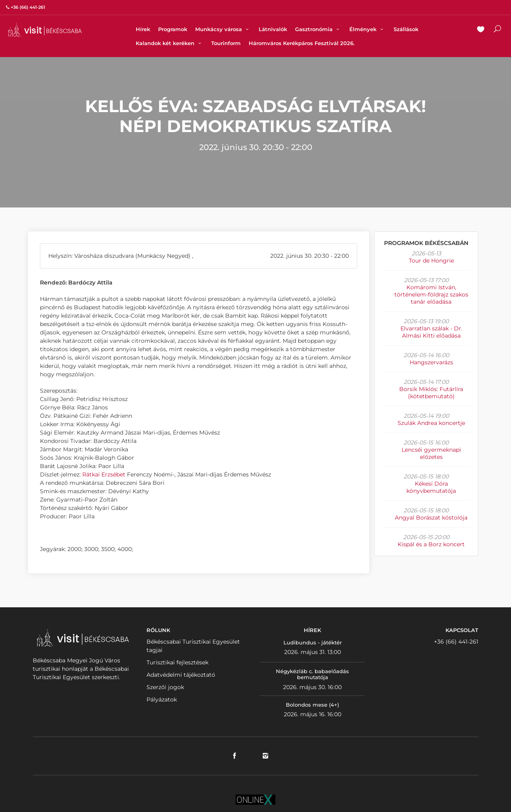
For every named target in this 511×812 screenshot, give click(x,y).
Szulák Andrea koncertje (431, 423)
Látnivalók (273, 29)
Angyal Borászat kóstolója (431, 518)
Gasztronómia (318, 29)
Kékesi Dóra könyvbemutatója (431, 487)
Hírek (143, 29)
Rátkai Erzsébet (104, 474)
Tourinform (226, 43)
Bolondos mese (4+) (312, 705)
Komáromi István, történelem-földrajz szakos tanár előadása (431, 294)
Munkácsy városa (223, 29)
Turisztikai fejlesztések (177, 662)
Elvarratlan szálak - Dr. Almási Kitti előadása (431, 332)
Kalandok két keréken (169, 43)
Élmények (367, 29)
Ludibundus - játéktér (313, 642)
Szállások (406, 29)
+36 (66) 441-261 (456, 642)
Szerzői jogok (165, 687)
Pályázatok (162, 699)
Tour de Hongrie (431, 261)
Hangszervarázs (431, 362)
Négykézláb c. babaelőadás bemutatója (312, 674)
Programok (173, 29)
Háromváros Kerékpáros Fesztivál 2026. (302, 43)
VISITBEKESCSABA (45, 30)
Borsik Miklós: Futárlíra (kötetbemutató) (431, 393)
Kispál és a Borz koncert (431, 544)
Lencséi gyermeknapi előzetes (431, 453)
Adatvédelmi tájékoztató (181, 675)
